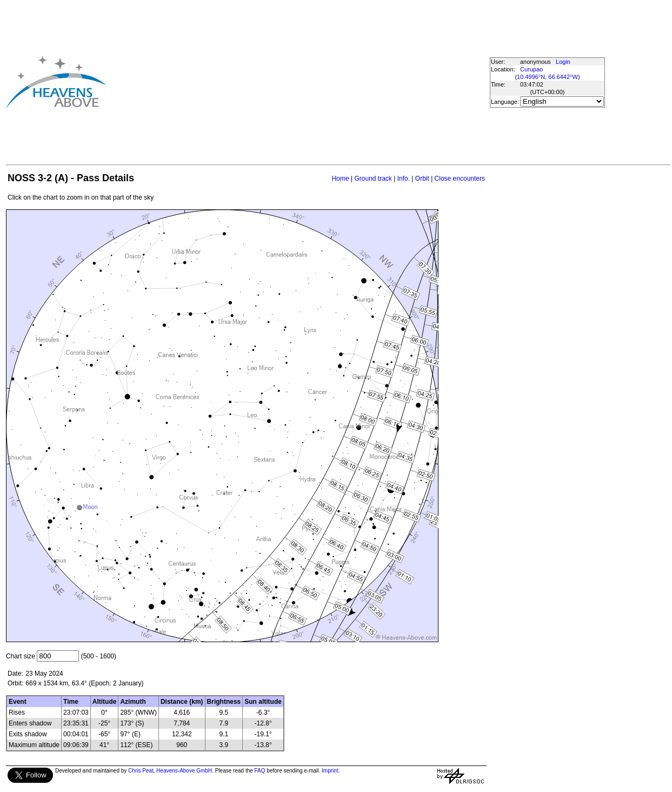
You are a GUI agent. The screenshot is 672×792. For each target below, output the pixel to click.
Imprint (330, 771)
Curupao (531, 69)
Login (563, 62)
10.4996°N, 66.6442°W (547, 77)
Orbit (422, 179)
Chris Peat (141, 771)
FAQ (260, 771)
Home (341, 179)
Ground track (373, 179)
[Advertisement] (295, 82)
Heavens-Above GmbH (184, 771)
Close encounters (460, 179)
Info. (404, 179)
